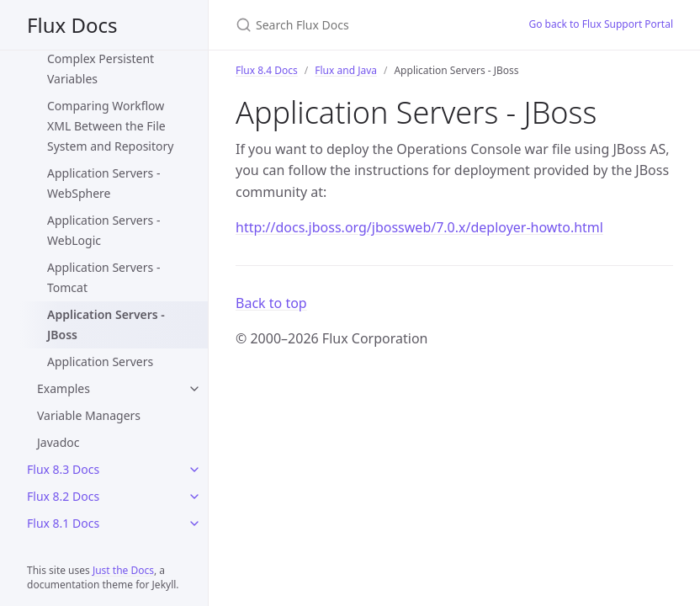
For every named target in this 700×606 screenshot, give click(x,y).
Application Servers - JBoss (106, 324)
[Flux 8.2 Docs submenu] (194, 497)
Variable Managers (89, 415)
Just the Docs (123, 570)
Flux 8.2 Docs (63, 496)
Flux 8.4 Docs (267, 70)
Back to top (271, 303)
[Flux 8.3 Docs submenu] (194, 470)
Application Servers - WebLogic (103, 230)
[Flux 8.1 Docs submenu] (194, 524)
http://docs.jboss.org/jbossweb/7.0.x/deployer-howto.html (419, 227)
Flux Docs (72, 25)
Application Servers (100, 361)
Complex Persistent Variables (101, 69)
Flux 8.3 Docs (63, 469)
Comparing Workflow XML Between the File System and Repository (110, 126)
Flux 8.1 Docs (63, 523)
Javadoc (58, 442)
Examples (64, 388)
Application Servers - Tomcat (103, 277)
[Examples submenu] (194, 389)
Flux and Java (346, 70)
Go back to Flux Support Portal (601, 24)
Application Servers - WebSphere (103, 183)
